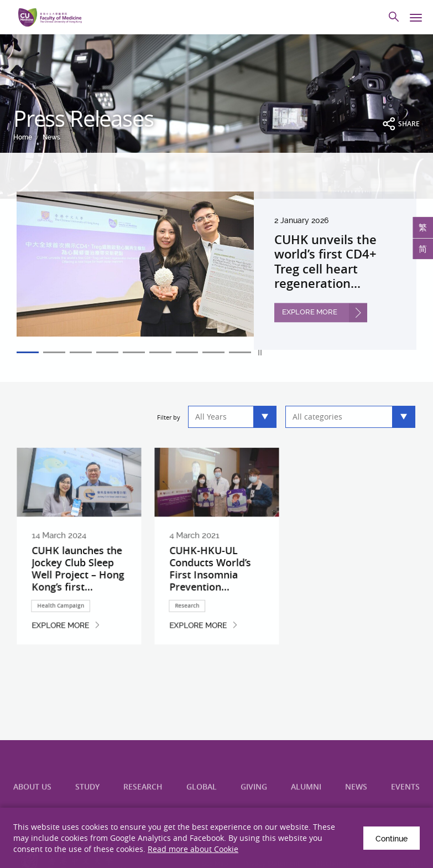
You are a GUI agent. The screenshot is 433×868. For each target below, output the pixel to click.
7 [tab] (187, 352)
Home (23, 137)
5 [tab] (134, 352)
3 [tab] (81, 352)
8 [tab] (213, 352)
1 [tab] (28, 352)
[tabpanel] (217, 270)
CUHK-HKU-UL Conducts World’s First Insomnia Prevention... (211, 582)
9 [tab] (240, 352)
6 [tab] (160, 352)
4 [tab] (107, 352)
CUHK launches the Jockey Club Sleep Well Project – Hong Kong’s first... (78, 582)
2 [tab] (54, 352)
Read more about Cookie (193, 849)
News (51, 137)
